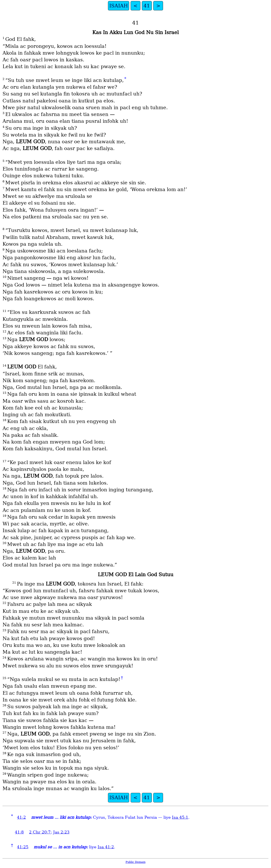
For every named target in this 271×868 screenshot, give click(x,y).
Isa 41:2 (106, 847)
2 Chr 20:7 (40, 832)
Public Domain (135, 862)
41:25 (23, 847)
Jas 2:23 (61, 832)
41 (147, 6)
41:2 (21, 817)
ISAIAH (119, 6)
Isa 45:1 (180, 817)
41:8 (19, 832)
